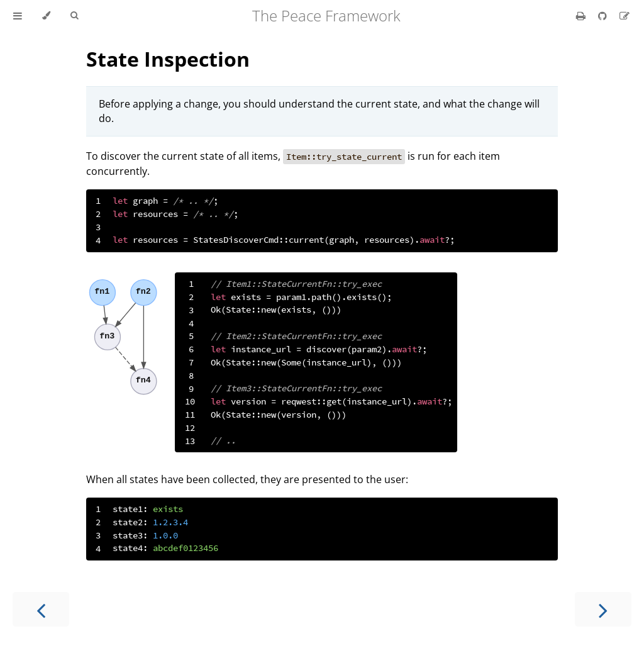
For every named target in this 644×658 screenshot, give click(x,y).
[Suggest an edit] (625, 16)
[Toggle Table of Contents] (18, 16)
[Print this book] (582, 16)
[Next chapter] (603, 609)
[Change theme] (46, 16)
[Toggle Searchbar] (74, 16)
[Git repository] (604, 16)
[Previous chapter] (41, 609)
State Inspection (168, 59)
